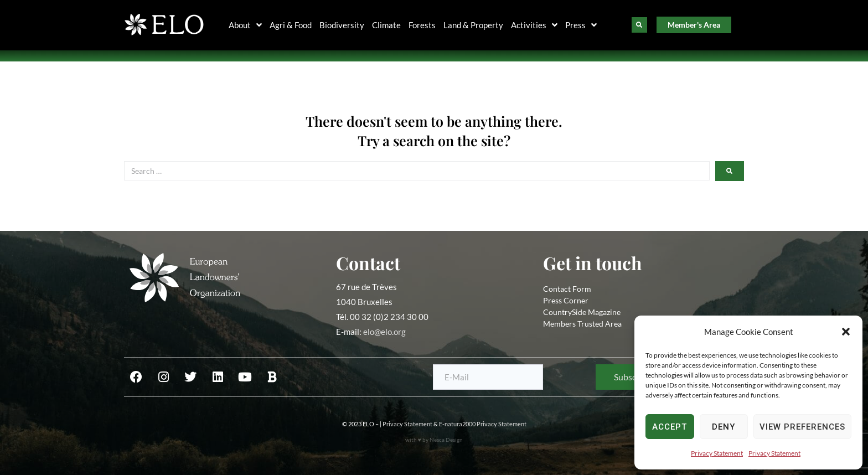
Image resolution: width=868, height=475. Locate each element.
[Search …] (417, 171)
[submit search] (730, 171)
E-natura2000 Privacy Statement (483, 424)
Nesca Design (446, 440)
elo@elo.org (384, 332)
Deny (724, 427)
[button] (846, 332)
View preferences (802, 427)
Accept (670, 427)
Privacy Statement (717, 453)
